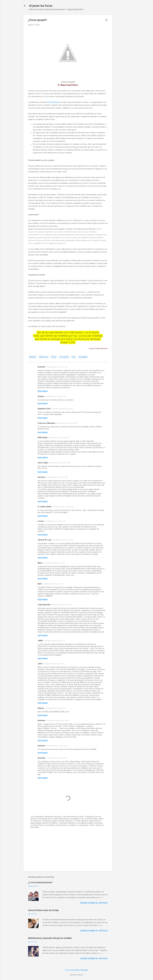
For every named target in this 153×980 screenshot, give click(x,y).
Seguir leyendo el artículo (94, 903)
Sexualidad (83, 357)
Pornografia (64, 357)
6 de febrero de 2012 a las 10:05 (55, 396)
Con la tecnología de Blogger (77, 970)
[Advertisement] (122, 51)
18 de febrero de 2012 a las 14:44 (57, 721)
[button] (106, 20)
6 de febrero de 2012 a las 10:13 (54, 664)
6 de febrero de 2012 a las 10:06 (62, 409)
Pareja (54, 357)
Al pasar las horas (41, 6)
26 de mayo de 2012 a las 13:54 (57, 746)
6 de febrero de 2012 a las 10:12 (54, 641)
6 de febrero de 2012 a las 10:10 (63, 540)
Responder (43, 391)
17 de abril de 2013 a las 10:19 (56, 758)
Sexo (74, 357)
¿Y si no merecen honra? (40, 882)
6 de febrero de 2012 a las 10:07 (67, 423)
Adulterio (33, 357)
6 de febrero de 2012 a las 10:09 (63, 507)
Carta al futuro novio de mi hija (43, 910)
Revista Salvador (53, 102)
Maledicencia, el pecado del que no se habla (50, 938)
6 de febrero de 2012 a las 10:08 (60, 463)
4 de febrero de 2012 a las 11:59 (57, 367)
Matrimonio (44, 357)
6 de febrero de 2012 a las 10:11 (53, 584)
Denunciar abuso (76, 975)
